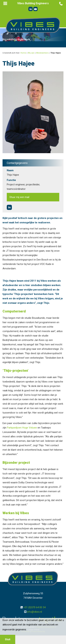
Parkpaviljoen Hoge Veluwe (22, 428)
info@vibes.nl (35, 612)
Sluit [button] (8, 639)
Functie (11, 180)
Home (23, 53)
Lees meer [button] (34, 630)
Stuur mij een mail (19, 197)
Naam (10, 170)
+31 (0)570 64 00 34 (34, 607)
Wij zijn (31, 53)
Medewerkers (42, 53)
